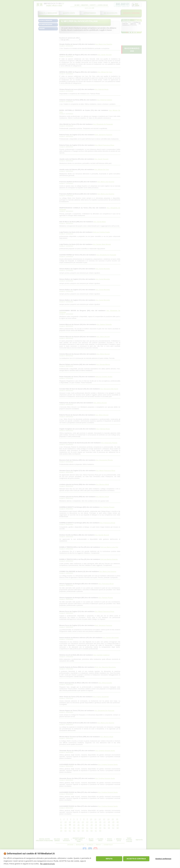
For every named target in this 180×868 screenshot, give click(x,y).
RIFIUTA (109, 859)
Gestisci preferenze (163, 859)
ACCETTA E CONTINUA (136, 859)
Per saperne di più (47, 864)
